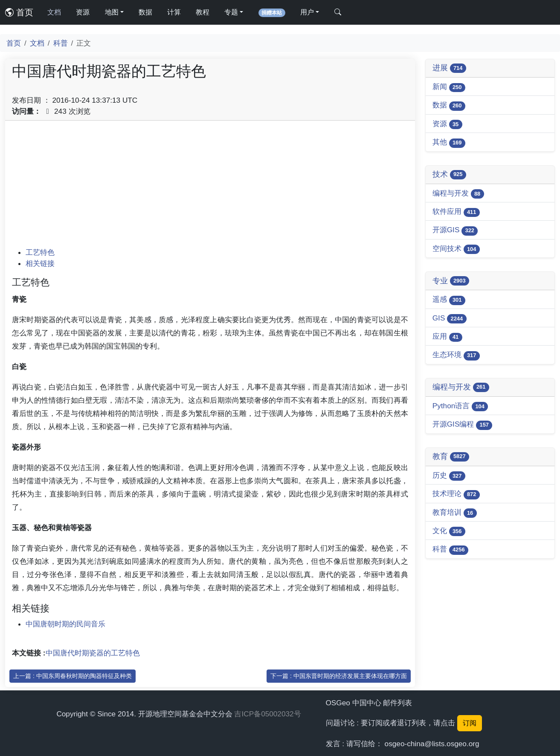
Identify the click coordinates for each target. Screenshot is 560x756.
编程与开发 (458, 194)
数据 (145, 12)
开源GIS (455, 230)
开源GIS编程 (463, 425)
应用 (447, 337)
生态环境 (456, 355)
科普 (61, 43)
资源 (83, 12)
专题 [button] (231, 12)
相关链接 (40, 263)
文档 (54, 12)
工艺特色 (40, 252)
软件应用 (456, 212)
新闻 (449, 87)
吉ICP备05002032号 (267, 714)
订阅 (470, 723)
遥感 (449, 300)
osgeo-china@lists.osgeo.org (432, 744)
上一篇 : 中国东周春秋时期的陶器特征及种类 (73, 676)
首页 (19, 12)
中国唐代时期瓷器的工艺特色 (93, 653)
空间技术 (456, 249)
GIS (450, 319)
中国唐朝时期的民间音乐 (65, 624)
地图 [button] (112, 12)
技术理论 (456, 494)
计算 (174, 12)
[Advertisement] (210, 187)
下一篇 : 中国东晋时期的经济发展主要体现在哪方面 (339, 676)
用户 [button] (307, 12)
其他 (449, 143)
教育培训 (455, 513)
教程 (203, 12)
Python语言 (460, 406)
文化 (449, 531)
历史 (449, 476)
